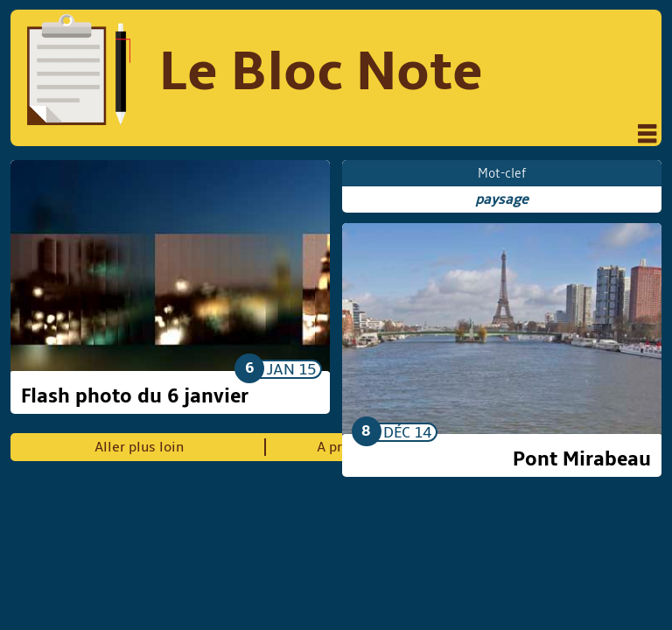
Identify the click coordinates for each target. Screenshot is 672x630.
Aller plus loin (139, 447)
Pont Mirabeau (582, 459)
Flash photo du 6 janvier (135, 396)
